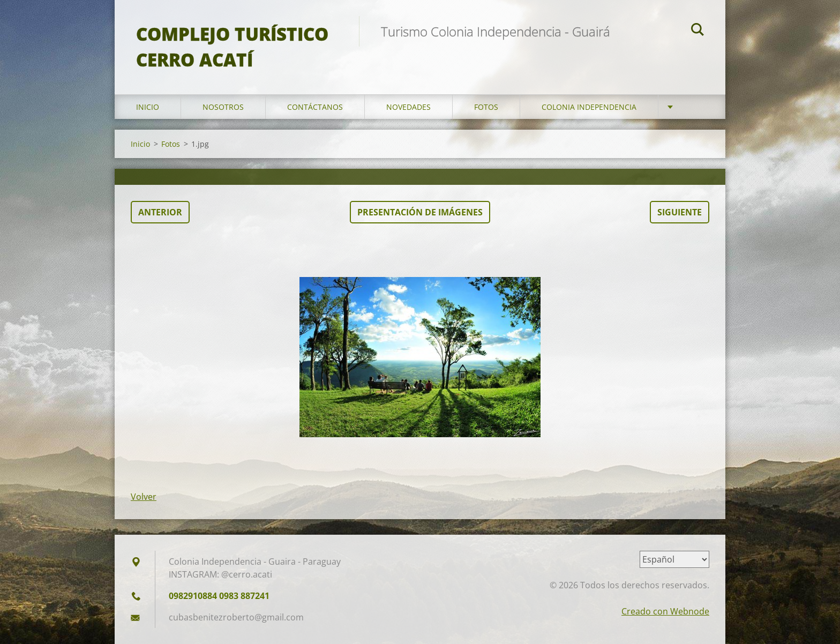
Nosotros (223, 107)
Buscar (697, 31)
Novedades (408, 107)
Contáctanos (315, 107)
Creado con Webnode (665, 611)
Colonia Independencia (589, 107)
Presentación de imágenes (420, 212)
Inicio (148, 107)
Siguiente (680, 212)
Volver (144, 497)
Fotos (486, 107)
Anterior (160, 212)
